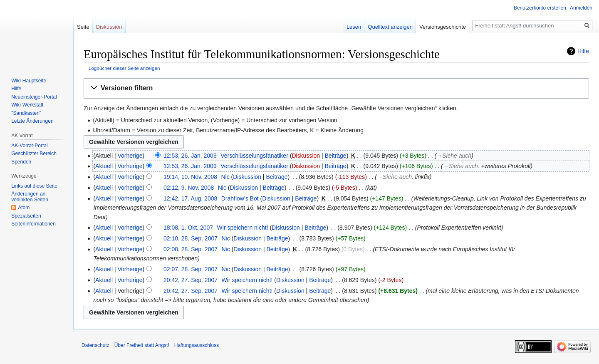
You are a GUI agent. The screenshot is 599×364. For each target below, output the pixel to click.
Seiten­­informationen (33, 224)
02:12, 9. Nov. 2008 (189, 188)
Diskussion (306, 156)
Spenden (21, 162)
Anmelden (581, 8)
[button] (336, 88)
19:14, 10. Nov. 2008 (190, 177)
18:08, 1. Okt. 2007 (188, 228)
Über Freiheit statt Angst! (142, 345)
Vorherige (130, 156)
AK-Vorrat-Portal (29, 146)
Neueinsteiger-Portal (34, 97)
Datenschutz (95, 345)
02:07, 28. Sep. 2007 (191, 269)
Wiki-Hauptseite (29, 81)
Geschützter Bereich (34, 154)
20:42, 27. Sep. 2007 (191, 280)
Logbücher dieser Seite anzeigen (124, 68)
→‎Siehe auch (454, 156)
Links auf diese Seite (34, 186)
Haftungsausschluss (197, 345)
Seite (83, 27)
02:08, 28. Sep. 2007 (191, 249)
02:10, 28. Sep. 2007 (191, 238)
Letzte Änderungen (32, 121)
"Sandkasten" (26, 113)
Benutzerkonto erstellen (540, 8)
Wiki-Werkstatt (27, 105)
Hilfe (583, 51)
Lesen (354, 27)
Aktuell (104, 166)
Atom (24, 208)
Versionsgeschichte (443, 27)
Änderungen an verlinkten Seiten (30, 197)
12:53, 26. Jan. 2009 (190, 156)
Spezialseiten (26, 216)
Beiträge (336, 156)
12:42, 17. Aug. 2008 (190, 198)
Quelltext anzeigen (390, 27)
